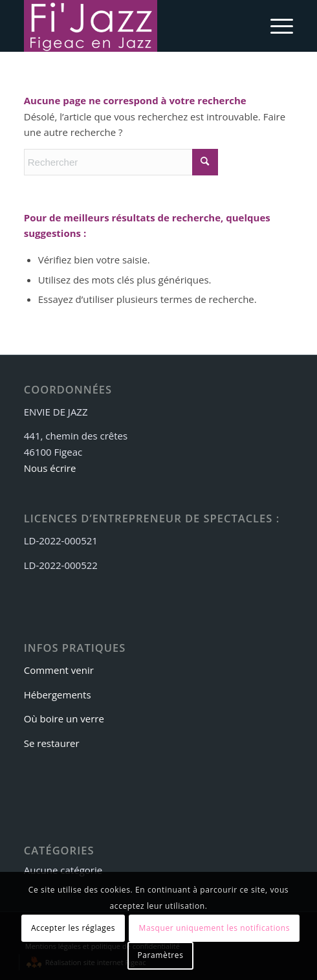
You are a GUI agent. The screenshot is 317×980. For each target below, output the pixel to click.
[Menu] (275, 26)
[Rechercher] (121, 162)
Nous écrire (50, 468)
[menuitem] (275, 26)
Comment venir (59, 670)
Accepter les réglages (73, 928)
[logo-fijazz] (132, 26)
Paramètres (161, 955)
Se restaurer (52, 743)
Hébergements (58, 695)
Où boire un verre (64, 718)
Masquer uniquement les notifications (215, 928)
